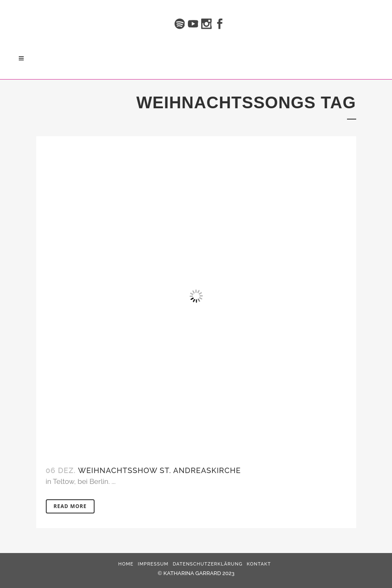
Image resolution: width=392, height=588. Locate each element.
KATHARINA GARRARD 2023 (199, 573)
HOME (126, 564)
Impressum (153, 564)
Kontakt (259, 564)
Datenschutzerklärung (208, 564)
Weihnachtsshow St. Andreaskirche (159, 470)
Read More (70, 506)
